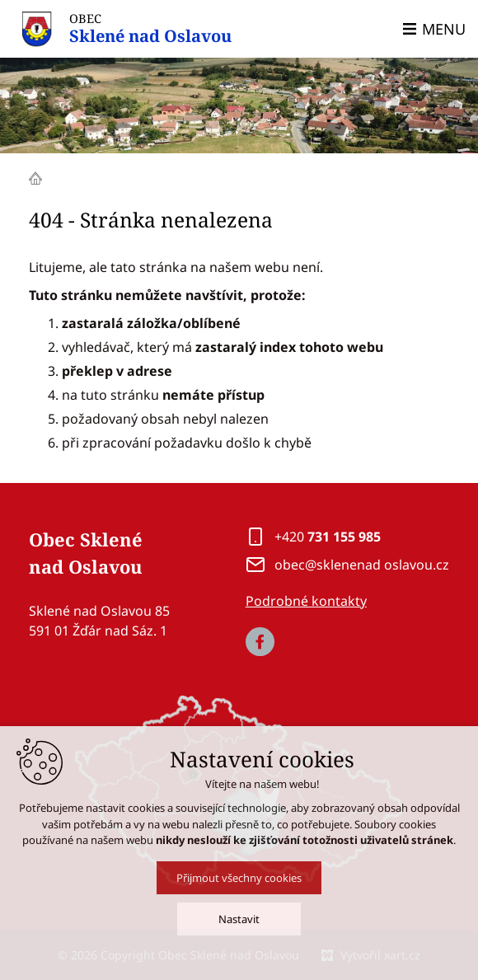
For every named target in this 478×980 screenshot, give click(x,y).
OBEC (150, 29)
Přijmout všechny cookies (239, 893)
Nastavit (239, 934)
